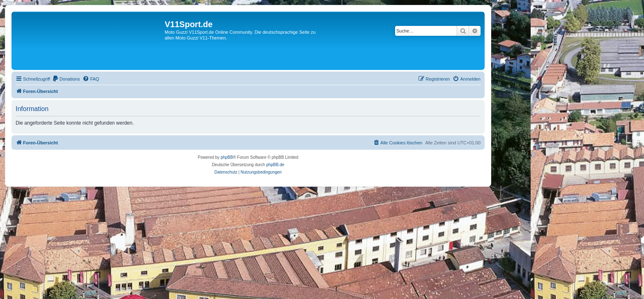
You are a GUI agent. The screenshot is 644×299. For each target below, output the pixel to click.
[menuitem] (66, 79)
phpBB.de (275, 165)
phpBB (227, 157)
